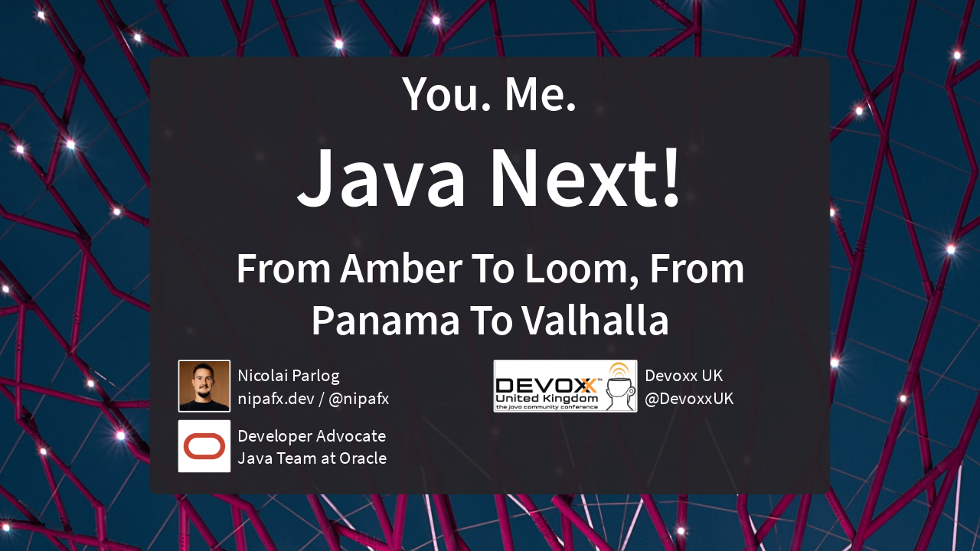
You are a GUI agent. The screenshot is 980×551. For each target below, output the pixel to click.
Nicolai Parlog (288, 375)
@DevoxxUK (689, 398)
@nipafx (359, 398)
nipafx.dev (276, 398)
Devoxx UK (684, 375)
